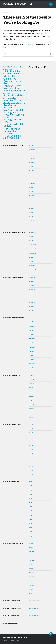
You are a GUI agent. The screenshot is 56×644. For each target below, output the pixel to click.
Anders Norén (14, 641)
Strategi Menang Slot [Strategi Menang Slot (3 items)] (13, 120)
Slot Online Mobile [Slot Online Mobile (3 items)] (14, 110)
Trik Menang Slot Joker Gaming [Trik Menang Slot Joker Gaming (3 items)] (13, 137)
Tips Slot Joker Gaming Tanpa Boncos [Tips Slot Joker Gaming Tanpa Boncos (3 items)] (12, 131)
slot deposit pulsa (34, 615)
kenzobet (32, 277)
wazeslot (32, 543)
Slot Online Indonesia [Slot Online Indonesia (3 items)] (10, 106)
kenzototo (32, 145)
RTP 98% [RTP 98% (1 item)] (5, 98)
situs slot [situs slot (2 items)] (12, 98)
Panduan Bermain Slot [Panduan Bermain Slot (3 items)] (13, 82)
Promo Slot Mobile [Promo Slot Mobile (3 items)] (14, 95)
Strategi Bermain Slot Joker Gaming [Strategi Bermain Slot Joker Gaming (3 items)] (14, 114)
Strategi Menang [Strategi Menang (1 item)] (7, 117)
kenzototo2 (33, 232)
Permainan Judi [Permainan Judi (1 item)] (7, 93)
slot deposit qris (34, 601)
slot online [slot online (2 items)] (21, 103)
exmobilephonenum (18, 4)
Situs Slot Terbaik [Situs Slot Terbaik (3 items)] (13, 100)
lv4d (30, 482)
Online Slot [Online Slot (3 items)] (10, 79)
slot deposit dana (34, 608)
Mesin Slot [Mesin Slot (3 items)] (9, 76)
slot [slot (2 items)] (5, 103)
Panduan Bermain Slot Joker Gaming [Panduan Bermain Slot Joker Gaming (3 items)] (14, 87)
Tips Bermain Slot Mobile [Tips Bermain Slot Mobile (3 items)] (13, 125)
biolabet (32, 375)
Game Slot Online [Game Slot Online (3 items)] (13, 67)
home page (27, 44)
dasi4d (31, 424)
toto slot (32, 623)
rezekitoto (32, 318)
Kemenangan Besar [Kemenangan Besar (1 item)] (8, 69)
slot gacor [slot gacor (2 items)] (11, 103)
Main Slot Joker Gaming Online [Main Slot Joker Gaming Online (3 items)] (12, 72)
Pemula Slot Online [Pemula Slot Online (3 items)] (14, 91)
